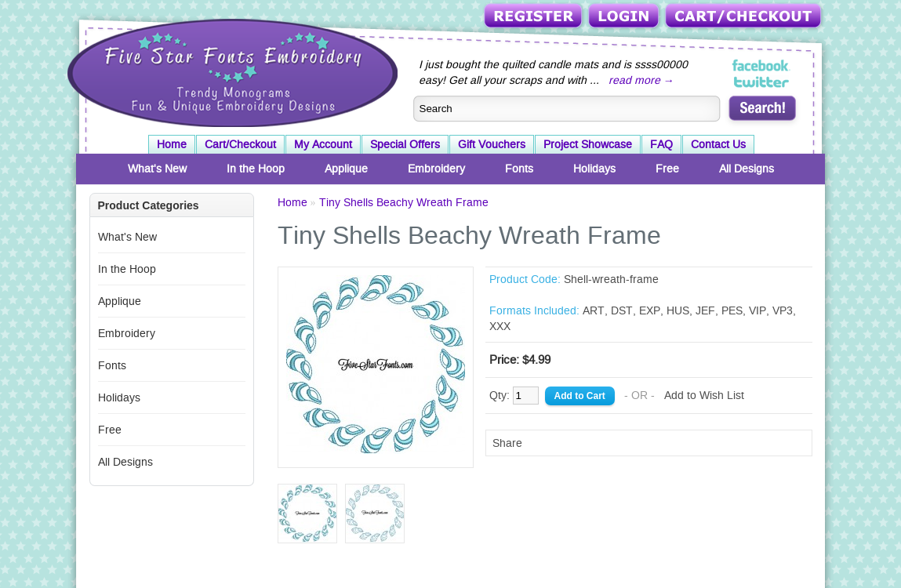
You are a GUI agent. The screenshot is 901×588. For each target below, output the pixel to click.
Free (667, 169)
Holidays (594, 169)
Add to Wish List (704, 395)
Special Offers (405, 144)
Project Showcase (588, 144)
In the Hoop (256, 169)
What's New (157, 169)
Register (534, 17)
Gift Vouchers (492, 144)
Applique (346, 169)
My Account (323, 144)
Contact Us (718, 144)
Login (625, 17)
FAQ (661, 144)
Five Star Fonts (231, 71)
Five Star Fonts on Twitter (762, 82)
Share (507, 443)
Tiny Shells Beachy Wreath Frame (404, 202)
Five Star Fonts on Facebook (762, 66)
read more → (641, 80)
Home (172, 144)
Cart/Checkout (745, 17)
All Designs (747, 169)
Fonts (519, 169)
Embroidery (436, 169)
